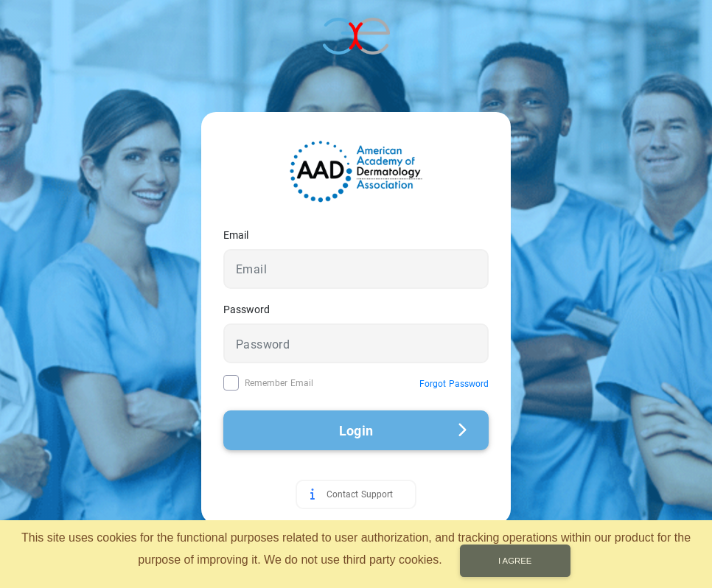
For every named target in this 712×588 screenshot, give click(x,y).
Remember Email (279, 383)
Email (236, 235)
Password (247, 309)
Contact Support (360, 494)
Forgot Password (454, 384)
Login (403, 431)
